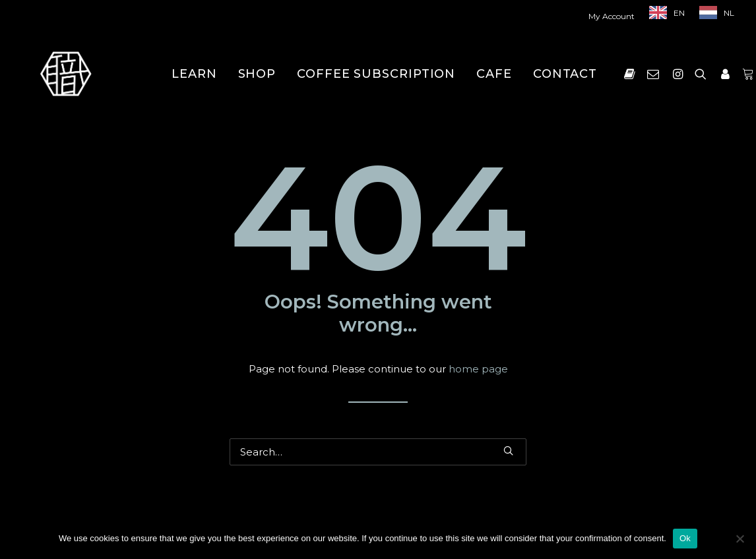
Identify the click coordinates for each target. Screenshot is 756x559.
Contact (565, 74)
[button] (632, 74)
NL (729, 13)
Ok (685, 538)
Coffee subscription (376, 74)
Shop (257, 74)
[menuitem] (614, 16)
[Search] (378, 452)
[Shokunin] (66, 74)
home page (478, 369)
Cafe (494, 74)
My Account (612, 16)
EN (679, 13)
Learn (194, 74)
